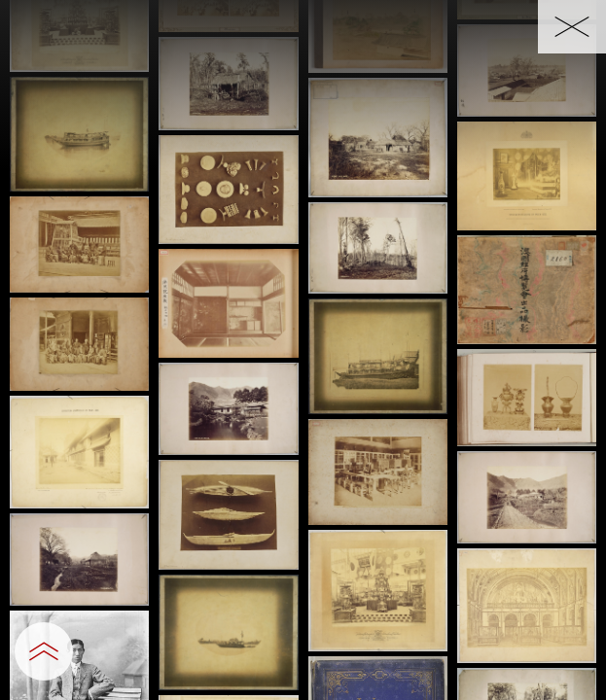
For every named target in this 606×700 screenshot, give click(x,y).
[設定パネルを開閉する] (44, 651)
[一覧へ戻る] (572, 27)
